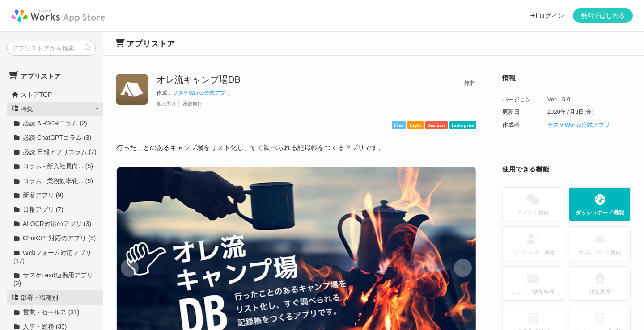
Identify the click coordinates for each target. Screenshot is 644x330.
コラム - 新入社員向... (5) (53, 166)
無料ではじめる (603, 16)
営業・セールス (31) (47, 312)
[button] (130, 268)
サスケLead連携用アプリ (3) (53, 279)
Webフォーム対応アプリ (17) (53, 257)
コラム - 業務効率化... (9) (53, 181)
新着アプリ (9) (38, 195)
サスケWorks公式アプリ (202, 93)
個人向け (166, 104)
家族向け (193, 104)
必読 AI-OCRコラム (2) (50, 123)
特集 (22, 109)
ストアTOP (32, 95)
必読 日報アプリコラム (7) (55, 152)
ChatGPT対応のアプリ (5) (55, 238)
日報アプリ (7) (38, 209)
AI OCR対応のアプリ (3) (52, 224)
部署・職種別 (35, 297)
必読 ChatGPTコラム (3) (52, 138)
